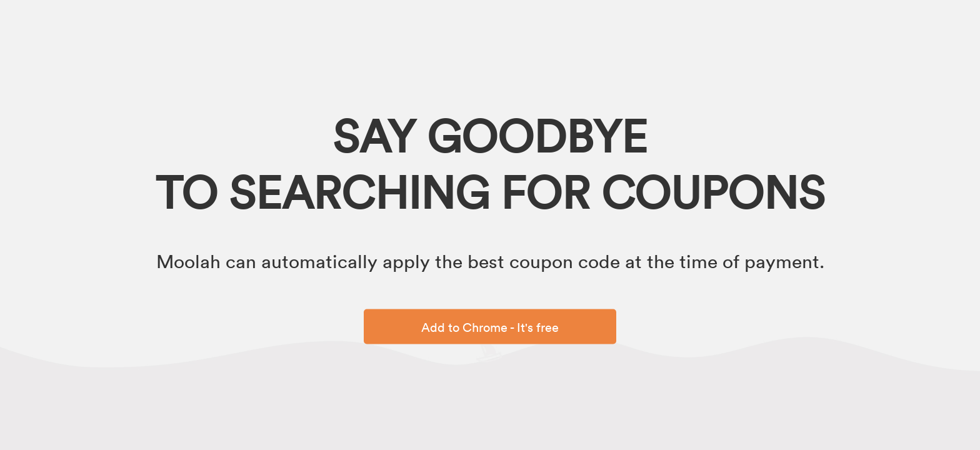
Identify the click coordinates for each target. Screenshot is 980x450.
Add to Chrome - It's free (490, 327)
